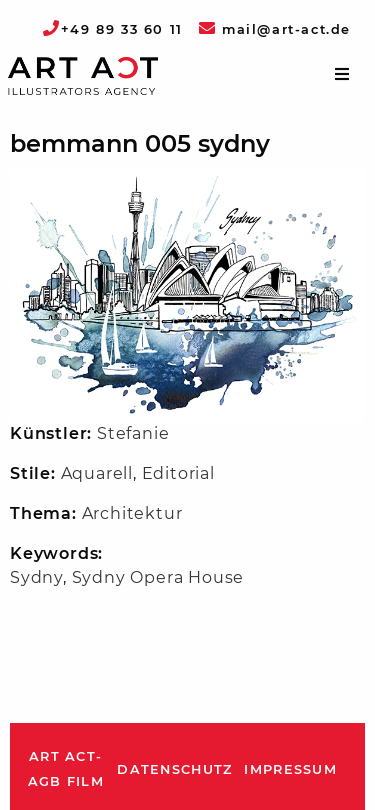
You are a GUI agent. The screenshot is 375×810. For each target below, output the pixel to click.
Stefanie (133, 433)
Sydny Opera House (158, 577)
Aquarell (97, 473)
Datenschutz (174, 769)
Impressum (290, 769)
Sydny (36, 577)
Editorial (178, 473)
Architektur (132, 513)
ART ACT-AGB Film (66, 769)
